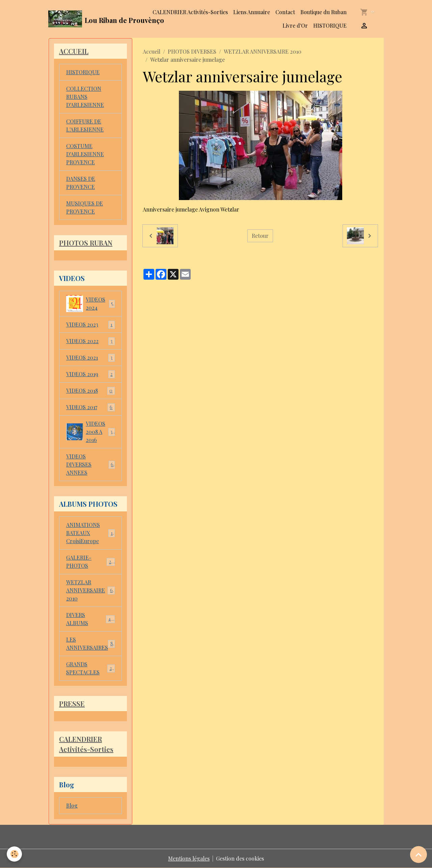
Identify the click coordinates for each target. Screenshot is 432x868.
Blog (72, 805)
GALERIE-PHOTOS (90, 562)
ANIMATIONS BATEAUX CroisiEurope (90, 533)
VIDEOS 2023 (90, 325)
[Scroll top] (418, 855)
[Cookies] (14, 854)
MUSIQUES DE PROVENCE (85, 207)
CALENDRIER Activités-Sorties (190, 12)
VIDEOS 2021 (90, 358)
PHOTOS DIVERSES (192, 51)
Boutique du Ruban (323, 12)
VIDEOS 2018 (90, 391)
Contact (285, 12)
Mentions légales (189, 858)
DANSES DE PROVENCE (81, 183)
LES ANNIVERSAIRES (91, 643)
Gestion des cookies (240, 858)
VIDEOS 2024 (90, 304)
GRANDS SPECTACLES (90, 668)
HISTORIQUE (330, 25)
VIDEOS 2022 (90, 341)
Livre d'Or (295, 25)
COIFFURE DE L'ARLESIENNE (85, 125)
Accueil (152, 51)
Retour (260, 236)
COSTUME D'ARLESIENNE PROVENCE (85, 154)
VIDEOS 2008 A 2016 (91, 432)
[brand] (93, 19)
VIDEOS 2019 (90, 374)
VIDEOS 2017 (90, 407)
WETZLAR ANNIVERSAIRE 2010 (263, 51)
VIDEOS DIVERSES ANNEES (90, 464)
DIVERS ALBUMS (90, 619)
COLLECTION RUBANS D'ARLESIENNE (85, 97)
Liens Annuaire (252, 12)
